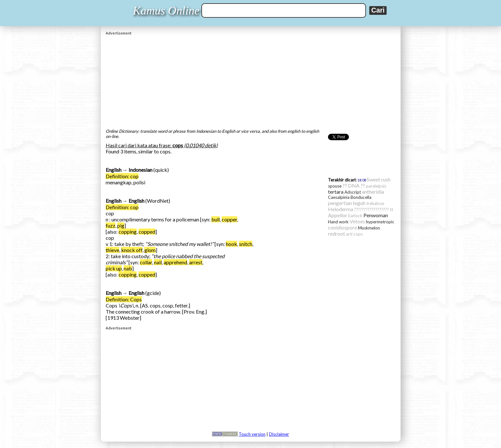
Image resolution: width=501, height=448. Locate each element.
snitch (246, 244)
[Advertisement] (251, 80)
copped (147, 232)
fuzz (111, 225)
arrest (196, 262)
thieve (112, 250)
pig (121, 225)
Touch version (252, 434)
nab (128, 268)
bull (216, 219)
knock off (132, 250)
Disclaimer (279, 434)
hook (231, 244)
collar (146, 262)
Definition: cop (122, 176)
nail (158, 262)
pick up (114, 268)
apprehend (175, 262)
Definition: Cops (124, 299)
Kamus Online (166, 11)
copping (128, 232)
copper (229, 219)
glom (150, 250)
